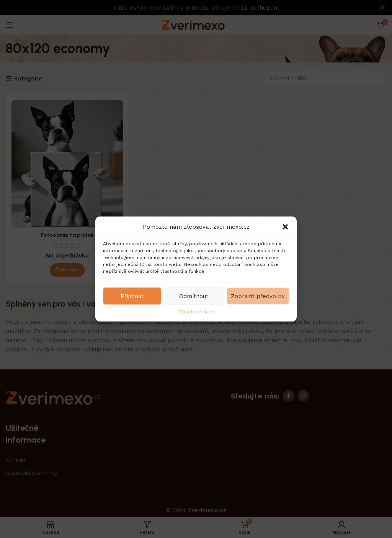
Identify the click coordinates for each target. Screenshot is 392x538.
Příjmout (132, 296)
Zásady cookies (196, 312)
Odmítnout (194, 296)
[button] (285, 227)
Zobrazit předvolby (258, 296)
